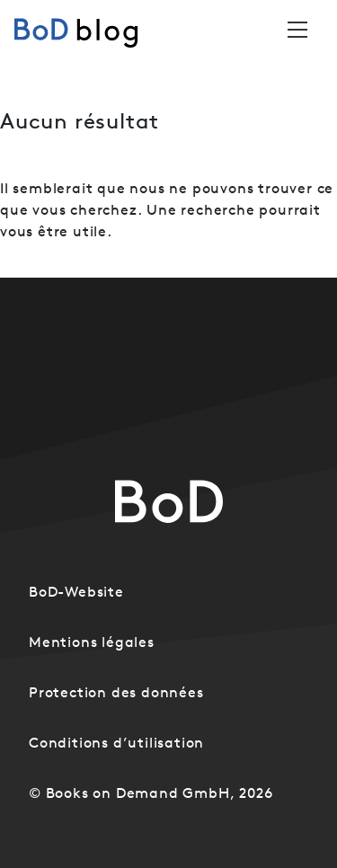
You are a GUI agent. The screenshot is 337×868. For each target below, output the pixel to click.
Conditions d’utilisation (116, 742)
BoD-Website (76, 591)
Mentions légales (92, 642)
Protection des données (116, 692)
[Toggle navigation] (297, 30)
